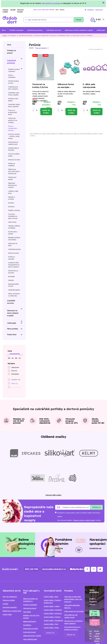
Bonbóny (11, 207)
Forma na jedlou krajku (14, 155)
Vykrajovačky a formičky (14, 149)
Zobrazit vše (50, 633)
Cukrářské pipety (14, 290)
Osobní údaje (7, 614)
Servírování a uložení (13, 233)
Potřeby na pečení (16, 30)
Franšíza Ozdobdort (30, 605)
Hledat (79, 20)
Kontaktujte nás (96, 548)
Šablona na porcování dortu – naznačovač (14, 171)
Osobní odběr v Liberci (52, 606)
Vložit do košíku (46, 112)
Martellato (15, 374)
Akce (4, 30)
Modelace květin (63, 35)
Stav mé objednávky (10, 597)
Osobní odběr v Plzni (51, 624)
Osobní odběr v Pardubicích (53, 621)
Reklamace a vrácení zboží (12, 611)
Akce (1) (14, 383)
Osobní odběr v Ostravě (52, 617)
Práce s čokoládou (12, 76)
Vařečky (11, 280)
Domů (5, 35)
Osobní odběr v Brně (51, 597)
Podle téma (12, 335)
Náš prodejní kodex (30, 639)
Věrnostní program (20, 11)
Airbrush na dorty (14, 160)
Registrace (99, 10)
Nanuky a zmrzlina (11, 198)
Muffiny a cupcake (11, 258)
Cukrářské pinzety (14, 249)
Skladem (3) (16, 380)
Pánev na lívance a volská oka (14, 295)
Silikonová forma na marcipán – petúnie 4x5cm (66, 87)
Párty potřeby (13, 329)
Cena (10, 351)
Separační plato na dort (13, 285)
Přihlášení (89, 10)
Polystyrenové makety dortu (13, 143)
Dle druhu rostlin (78, 35)
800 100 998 (32, 569)
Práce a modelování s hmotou (45, 35)
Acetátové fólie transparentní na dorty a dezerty (14, 265)
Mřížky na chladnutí (12, 165)
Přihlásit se (96, 507)
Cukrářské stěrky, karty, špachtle (14, 106)
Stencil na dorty (14, 253)
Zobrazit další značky (53, 495)
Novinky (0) (16, 387)
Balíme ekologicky (30, 621)
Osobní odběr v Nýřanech (53, 610)
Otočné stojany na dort (13, 82)
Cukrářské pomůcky (35, 30)
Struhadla (11, 277)
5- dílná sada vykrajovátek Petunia (89, 87)
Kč (13, 358)
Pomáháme (27, 625)
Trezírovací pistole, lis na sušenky (13, 120)
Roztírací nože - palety (14, 100)
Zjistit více (22, 548)
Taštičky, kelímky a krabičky (14, 227)
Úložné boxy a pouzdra (13, 272)
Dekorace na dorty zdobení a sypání (79, 30)
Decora (14, 371)
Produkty (12, 35)
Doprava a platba (5, 11)
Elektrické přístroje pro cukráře (12, 185)
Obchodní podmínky (10, 607)
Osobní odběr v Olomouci (53, 613)
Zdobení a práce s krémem (14, 70)
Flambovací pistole (12, 178)
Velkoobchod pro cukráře (32, 636)
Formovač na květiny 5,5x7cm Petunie (40, 87)
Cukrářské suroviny (54, 30)
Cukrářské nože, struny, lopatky (14, 94)
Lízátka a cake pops (13, 192)
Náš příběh (27, 612)
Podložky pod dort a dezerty (13, 88)
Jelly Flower (12, 222)
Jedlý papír (101, 30)
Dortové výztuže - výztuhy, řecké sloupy (14, 136)
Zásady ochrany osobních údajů (84, 520)
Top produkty (42, 48)
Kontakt (13, 10)
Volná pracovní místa (30, 629)
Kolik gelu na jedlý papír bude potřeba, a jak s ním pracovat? (73, 599)
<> (8, 354)
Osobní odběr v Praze (51, 628)
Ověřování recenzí (29, 632)
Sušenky (11, 203)
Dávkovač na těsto (13, 244)
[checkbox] (13, 367)
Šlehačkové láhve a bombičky (14, 239)
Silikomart (15, 367)
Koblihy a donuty (14, 210)
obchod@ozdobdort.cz (54, 569)
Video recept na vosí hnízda (74, 611)
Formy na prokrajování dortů (13, 112)
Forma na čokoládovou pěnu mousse (13, 216)
